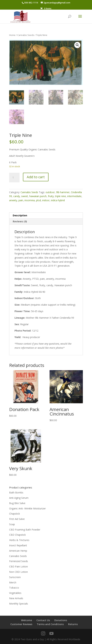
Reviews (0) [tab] (20, 221)
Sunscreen (15, 577)
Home (12, 35)
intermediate (74, 196)
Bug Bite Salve (17, 503)
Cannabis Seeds (26, 35)
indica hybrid (58, 200)
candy (17, 196)
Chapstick (14, 514)
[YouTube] (51, 634)
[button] (77, 45)
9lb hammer (63, 192)
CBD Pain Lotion (18, 566)
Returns (73, 624)
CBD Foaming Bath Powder (25, 530)
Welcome (26, 620)
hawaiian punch (38, 196)
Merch (13, 582)
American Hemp (18, 551)
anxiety (13, 200)
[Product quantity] (14, 178)
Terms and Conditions (50, 624)
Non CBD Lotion (18, 572)
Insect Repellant (18, 545)
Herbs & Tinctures (19, 540)
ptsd (38, 200)
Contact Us (43, 620)
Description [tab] (20, 215)
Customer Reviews (21, 624)
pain (21, 200)
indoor (46, 200)
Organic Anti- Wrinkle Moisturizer (27, 508)
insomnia (30, 200)
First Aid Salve (17, 519)
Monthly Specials (19, 604)
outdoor (50, 192)
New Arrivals (16, 598)
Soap (12, 524)
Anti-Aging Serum (19, 498)
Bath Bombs (16, 492)
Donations (61, 620)
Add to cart (36, 177)
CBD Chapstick (17, 535)
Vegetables (15, 593)
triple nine (60, 196)
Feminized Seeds (19, 561)
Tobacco (14, 588)
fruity (51, 196)
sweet (25, 196)
